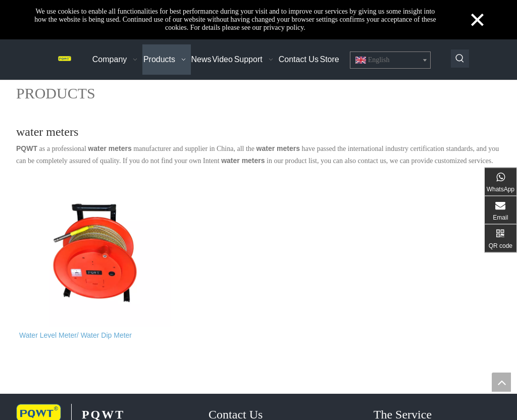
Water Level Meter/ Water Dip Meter (75, 341)
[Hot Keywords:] (460, 59)
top (501, 382)
